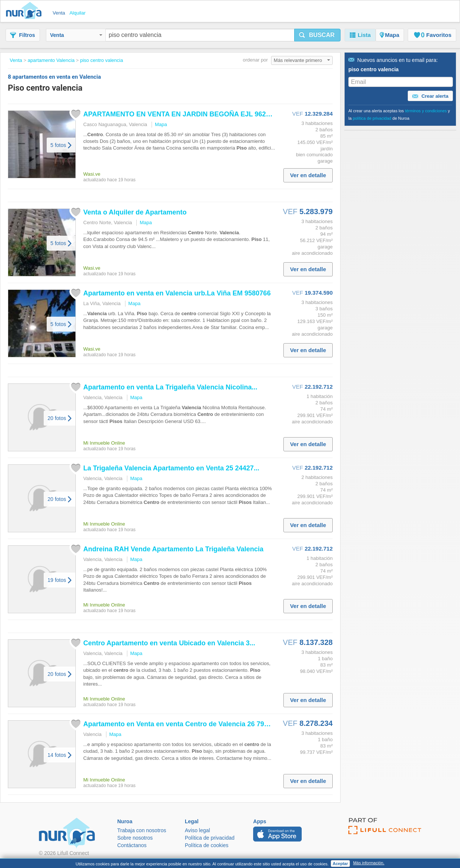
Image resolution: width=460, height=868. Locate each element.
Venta (76, 35)
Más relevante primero (302, 60)
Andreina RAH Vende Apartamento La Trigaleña (173, 549)
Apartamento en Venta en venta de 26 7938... (180, 724)
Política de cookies (207, 845)
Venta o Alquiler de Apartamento (135, 212)
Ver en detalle (308, 175)
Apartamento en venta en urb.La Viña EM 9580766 (177, 293)
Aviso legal (197, 830)
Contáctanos (132, 845)
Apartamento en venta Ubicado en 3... (169, 643)
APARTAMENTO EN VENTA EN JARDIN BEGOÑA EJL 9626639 (182, 114)
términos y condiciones (426, 111)
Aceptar (340, 864)
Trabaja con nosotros (142, 830)
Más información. (369, 863)
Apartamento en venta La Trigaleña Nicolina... (170, 387)
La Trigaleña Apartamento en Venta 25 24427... (171, 468)
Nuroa (26, 11)
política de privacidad (372, 118)
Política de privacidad (210, 838)
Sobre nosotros (135, 838)
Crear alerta (430, 96)
